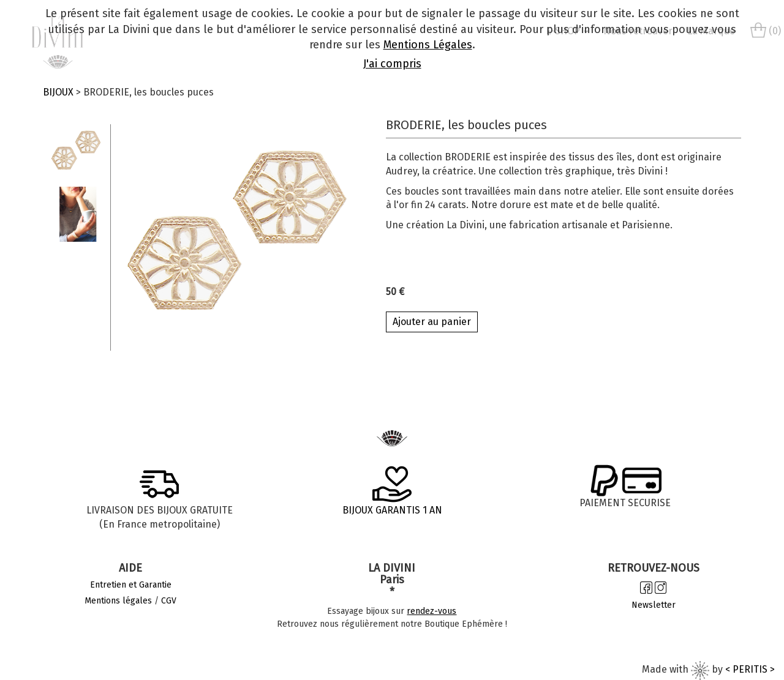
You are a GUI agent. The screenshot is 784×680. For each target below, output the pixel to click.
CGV (169, 601)
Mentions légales (118, 601)
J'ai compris (392, 64)
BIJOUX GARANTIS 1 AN (392, 510)
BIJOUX (58, 92)
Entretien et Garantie (131, 585)
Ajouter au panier (432, 322)
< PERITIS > (750, 669)
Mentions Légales (428, 45)
